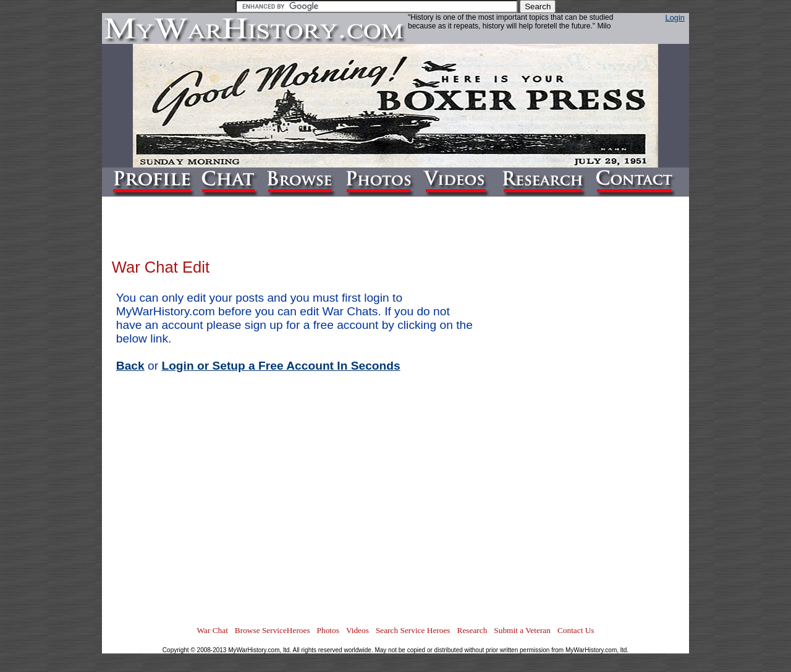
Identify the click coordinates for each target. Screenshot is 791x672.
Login (675, 18)
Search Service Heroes (413, 630)
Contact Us (576, 630)
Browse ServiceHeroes (273, 630)
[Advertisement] (630, 436)
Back (130, 366)
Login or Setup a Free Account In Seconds (281, 366)
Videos (357, 630)
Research (472, 630)
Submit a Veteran (522, 630)
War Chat (212, 630)
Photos (328, 630)
